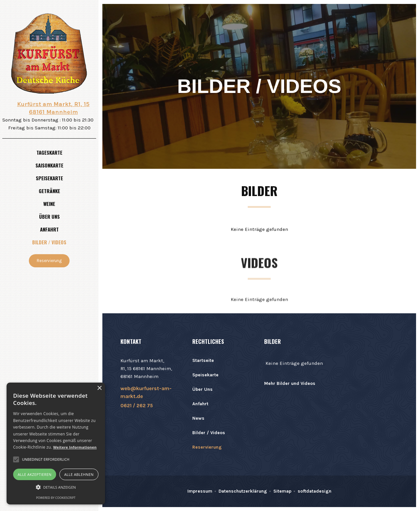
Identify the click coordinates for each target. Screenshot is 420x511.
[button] (56, 487)
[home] (49, 53)
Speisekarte (49, 178)
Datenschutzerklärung (243, 491)
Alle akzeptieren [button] (35, 474)
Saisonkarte (49, 165)
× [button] (99, 388)
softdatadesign (315, 491)
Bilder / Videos (49, 242)
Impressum (200, 491)
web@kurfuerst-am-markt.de (146, 392)
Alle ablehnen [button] (79, 474)
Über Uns (202, 389)
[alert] (56, 444)
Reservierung (49, 261)
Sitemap (282, 491)
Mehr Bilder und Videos (290, 383)
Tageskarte (49, 152)
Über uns (49, 216)
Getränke (49, 191)
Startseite (203, 360)
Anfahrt (49, 229)
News (198, 418)
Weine (49, 204)
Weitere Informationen (75, 447)
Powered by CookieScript (56, 498)
